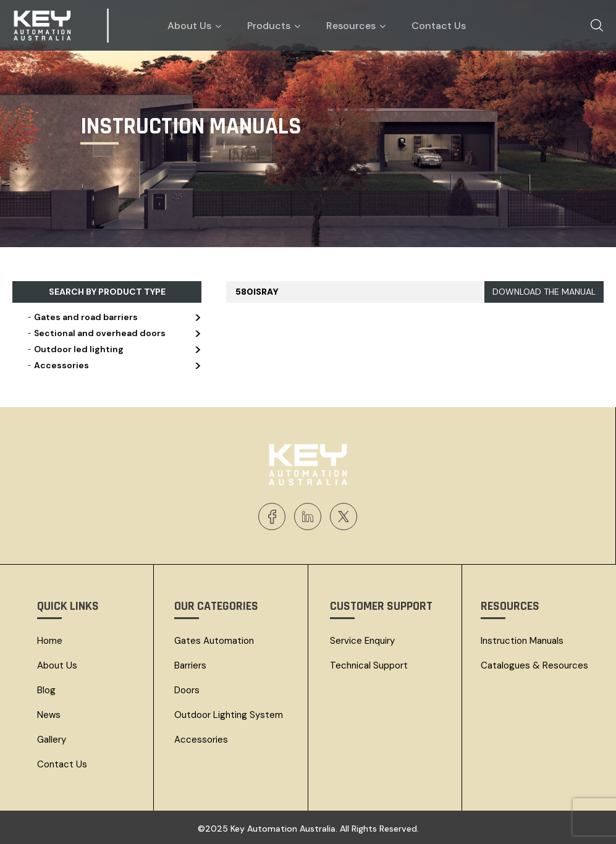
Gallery (52, 740)
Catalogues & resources (534, 665)
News (49, 715)
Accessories (113, 365)
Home (50, 641)
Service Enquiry (362, 641)
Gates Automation (214, 641)
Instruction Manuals (522, 641)
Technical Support (369, 665)
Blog (46, 690)
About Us (57, 665)
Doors (187, 690)
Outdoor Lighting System (229, 715)
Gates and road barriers (113, 317)
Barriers (190, 665)
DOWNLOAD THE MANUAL (544, 292)
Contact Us (62, 764)
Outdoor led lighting (113, 349)
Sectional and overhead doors (113, 333)
